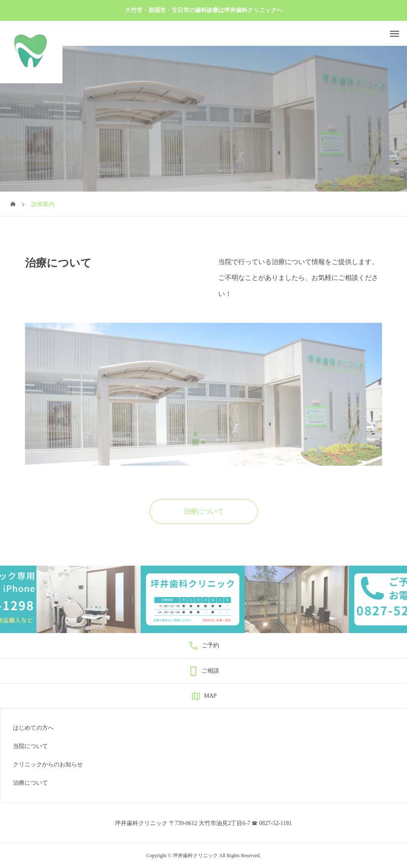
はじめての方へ (33, 728)
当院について (30, 746)
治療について (30, 783)
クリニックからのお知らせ (48, 765)
